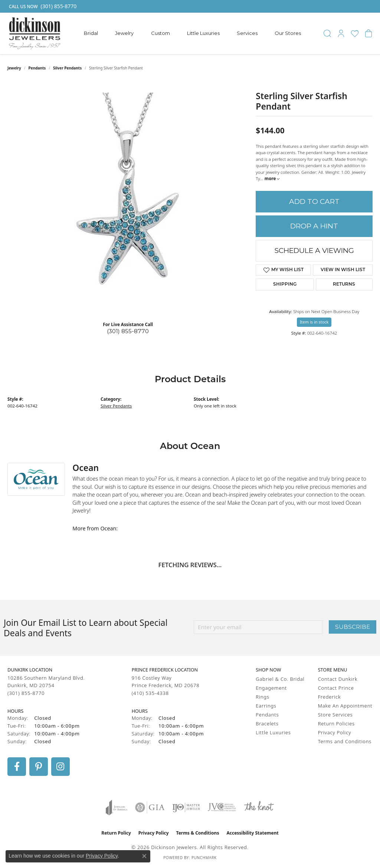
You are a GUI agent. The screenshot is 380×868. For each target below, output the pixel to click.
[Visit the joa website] (117, 807)
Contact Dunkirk (338, 679)
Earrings (266, 706)
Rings (262, 697)
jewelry (14, 68)
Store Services (335, 715)
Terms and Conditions (345, 741)
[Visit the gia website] (150, 807)
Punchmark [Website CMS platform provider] (204, 858)
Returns (344, 285)
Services (247, 33)
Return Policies (336, 724)
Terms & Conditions (198, 833)
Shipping (285, 285)
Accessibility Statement (252, 833)
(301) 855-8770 (128, 331)
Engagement (271, 688)
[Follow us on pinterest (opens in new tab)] (39, 767)
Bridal (91, 33)
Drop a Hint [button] (314, 226)
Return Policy (116, 833)
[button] (327, 33)
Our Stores (288, 33)
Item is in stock (314, 322)
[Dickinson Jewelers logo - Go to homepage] (35, 33)
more (272, 178)
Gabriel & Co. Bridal (280, 679)
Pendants (37, 68)
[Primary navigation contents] (193, 33)
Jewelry (124, 33)
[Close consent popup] (144, 856)
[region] (128, 204)
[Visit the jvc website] (222, 807)
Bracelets (267, 724)
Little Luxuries (203, 33)
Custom (160, 33)
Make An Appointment (345, 706)
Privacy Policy (335, 732)
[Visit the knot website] (259, 807)
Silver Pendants (67, 68)
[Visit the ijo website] (186, 807)
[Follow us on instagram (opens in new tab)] (60, 767)
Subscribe (353, 627)
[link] (42, 6)
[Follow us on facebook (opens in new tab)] (17, 767)
